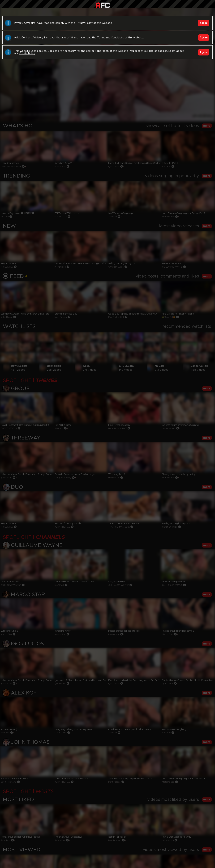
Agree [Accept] (204, 23)
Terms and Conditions (110, 38)
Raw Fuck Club (103, 5)
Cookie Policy (27, 54)
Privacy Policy (84, 23)
